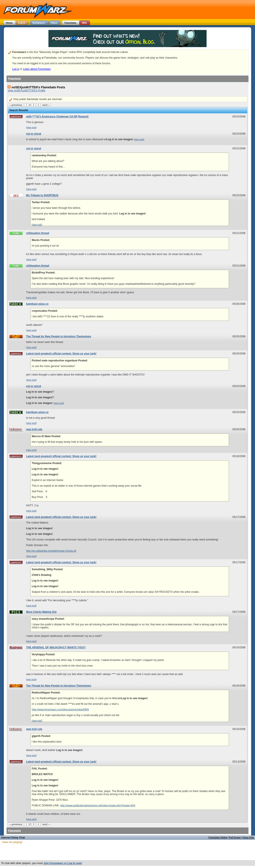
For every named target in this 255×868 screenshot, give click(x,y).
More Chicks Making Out (41, 612)
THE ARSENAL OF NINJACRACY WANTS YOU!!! (56, 647)
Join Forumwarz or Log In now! (63, 863)
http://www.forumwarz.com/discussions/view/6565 (60, 710)
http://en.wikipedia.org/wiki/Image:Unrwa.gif (51, 551)
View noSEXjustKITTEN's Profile (26, 91)
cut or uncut (34, 134)
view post (31, 128)
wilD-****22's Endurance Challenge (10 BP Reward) (57, 117)
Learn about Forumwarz (37, 69)
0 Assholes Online (218, 838)
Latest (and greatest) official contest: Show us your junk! (61, 354)
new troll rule (34, 429)
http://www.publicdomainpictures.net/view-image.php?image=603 (98, 805)
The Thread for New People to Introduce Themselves (59, 336)
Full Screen (235, 838)
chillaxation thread (38, 233)
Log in (16, 69)
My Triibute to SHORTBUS (42, 195)
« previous (16, 105)
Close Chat (248, 838)
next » (46, 105)
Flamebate (14, 79)
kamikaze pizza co (37, 304)
